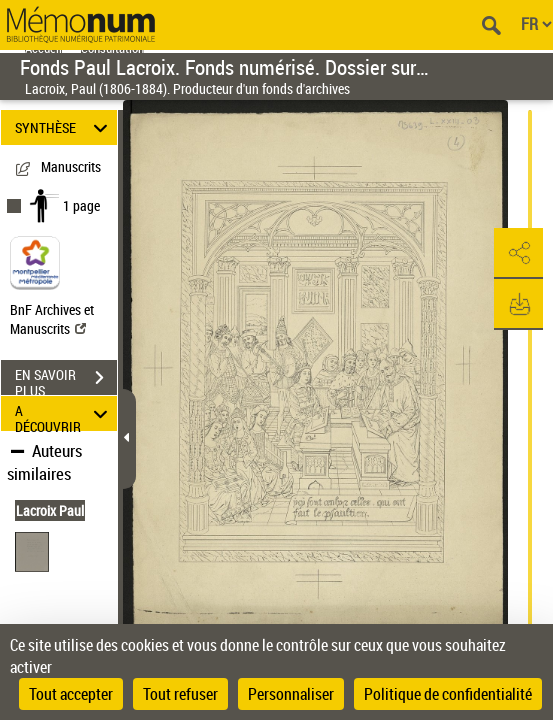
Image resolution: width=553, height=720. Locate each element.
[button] (518, 254)
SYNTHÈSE (64, 127)
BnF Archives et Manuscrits (52, 319)
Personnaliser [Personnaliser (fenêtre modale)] (291, 694)
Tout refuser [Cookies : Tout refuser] (180, 694)
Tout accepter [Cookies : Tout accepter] (71, 694)
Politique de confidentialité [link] (448, 694)
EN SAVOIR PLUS (66, 380)
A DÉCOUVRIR (64, 413)
